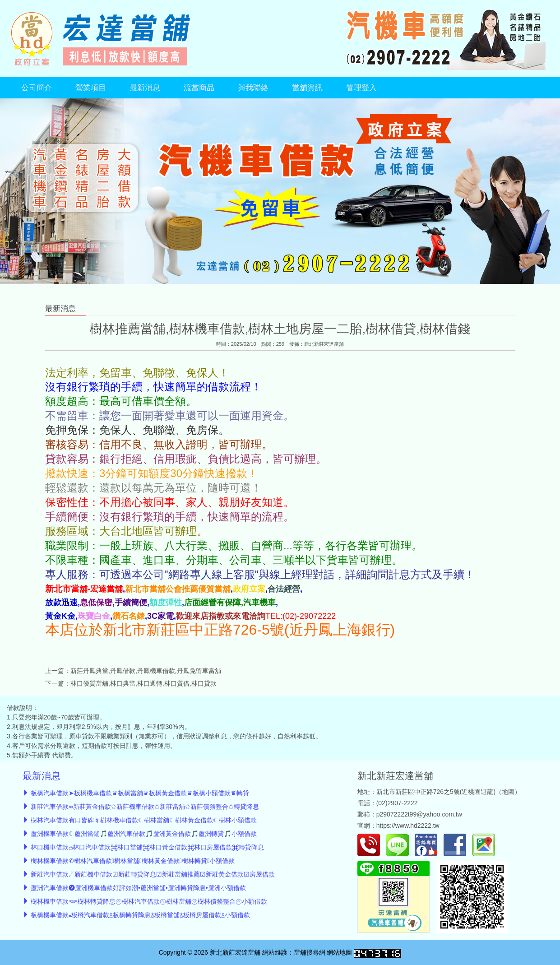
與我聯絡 (253, 88)
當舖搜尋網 (310, 952)
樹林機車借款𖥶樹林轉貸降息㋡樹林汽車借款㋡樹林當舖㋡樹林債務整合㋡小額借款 (149, 901)
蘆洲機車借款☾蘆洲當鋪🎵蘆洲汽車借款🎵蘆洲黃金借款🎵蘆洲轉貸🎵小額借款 (144, 834)
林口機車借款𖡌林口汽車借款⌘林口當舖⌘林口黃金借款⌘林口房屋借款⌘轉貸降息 (147, 847)
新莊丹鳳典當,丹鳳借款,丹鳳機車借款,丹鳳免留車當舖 (146, 671)
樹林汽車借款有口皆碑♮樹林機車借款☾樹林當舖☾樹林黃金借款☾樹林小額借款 (144, 820)
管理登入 (361, 88)
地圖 (508, 792)
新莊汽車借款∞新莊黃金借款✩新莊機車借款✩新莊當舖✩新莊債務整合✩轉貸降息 (145, 807)
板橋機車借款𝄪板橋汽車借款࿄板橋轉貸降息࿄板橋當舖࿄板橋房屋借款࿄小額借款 (140, 915)
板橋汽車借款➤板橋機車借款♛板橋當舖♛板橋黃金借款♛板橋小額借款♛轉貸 (140, 793)
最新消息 (145, 88)
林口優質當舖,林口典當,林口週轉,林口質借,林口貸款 (143, 683)
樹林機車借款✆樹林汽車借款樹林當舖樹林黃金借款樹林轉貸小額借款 (133, 861)
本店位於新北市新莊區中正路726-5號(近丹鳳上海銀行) (220, 630)
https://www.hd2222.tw (408, 826)
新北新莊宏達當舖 (324, 344)
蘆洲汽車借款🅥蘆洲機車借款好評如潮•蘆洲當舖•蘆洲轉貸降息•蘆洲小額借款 (138, 888)
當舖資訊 (307, 88)
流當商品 (199, 88)
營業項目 (91, 88)
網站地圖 (339, 952)
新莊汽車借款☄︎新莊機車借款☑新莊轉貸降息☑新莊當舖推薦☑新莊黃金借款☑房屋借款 (153, 874)
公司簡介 (37, 88)
